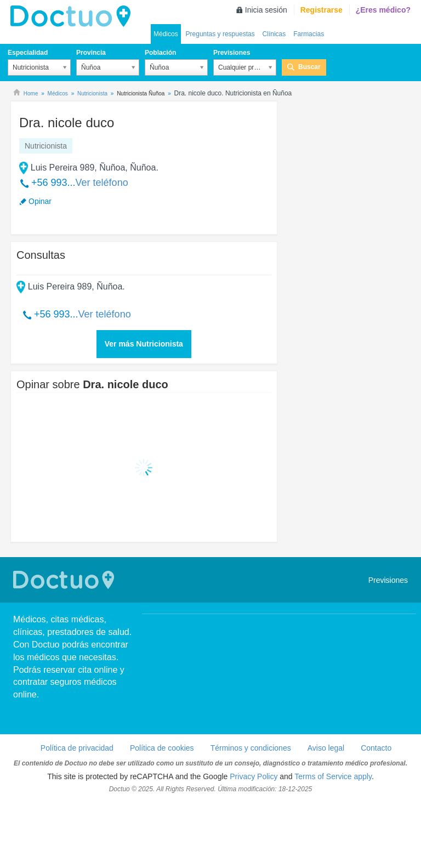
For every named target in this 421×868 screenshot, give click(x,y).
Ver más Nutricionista (144, 344)
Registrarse (322, 10)
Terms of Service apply (333, 776)
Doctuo (73, 16)
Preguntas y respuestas (220, 34)
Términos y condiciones (251, 748)
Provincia (91, 53)
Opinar (40, 201)
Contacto (376, 748)
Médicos (166, 34)
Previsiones (232, 53)
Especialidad (28, 53)
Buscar (309, 67)
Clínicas (274, 34)
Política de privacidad (77, 748)
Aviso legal (326, 748)
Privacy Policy (254, 776)
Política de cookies (162, 748)
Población (160, 53)
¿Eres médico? (383, 10)
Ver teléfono (102, 183)
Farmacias (309, 34)
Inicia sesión (266, 10)
